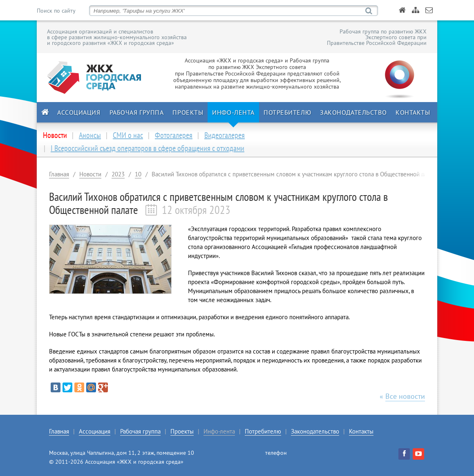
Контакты (413, 112)
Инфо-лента (233, 112)
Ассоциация (79, 112)
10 (138, 174)
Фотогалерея (174, 135)
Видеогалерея (225, 135)
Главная (59, 174)
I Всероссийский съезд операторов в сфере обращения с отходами (148, 148)
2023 (118, 174)
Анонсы (90, 135)
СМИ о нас (128, 135)
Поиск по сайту (56, 11)
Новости (90, 174)
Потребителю (287, 112)
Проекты (188, 112)
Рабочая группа (137, 112)
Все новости (405, 396)
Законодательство (353, 112)
